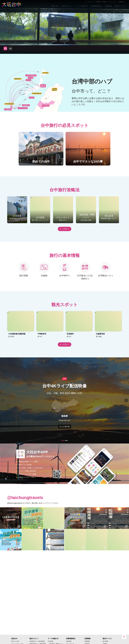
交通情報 (87, 641)
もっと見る (65, 229)
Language (121, 2)
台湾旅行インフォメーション (109, 2)
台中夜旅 (51, 641)
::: (85, 1)
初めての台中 (15, 641)
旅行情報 (105, 641)
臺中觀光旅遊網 (11, 4)
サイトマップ (91, 2)
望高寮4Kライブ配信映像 (37, 641)
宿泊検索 (69, 641)
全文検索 (98, 2)
